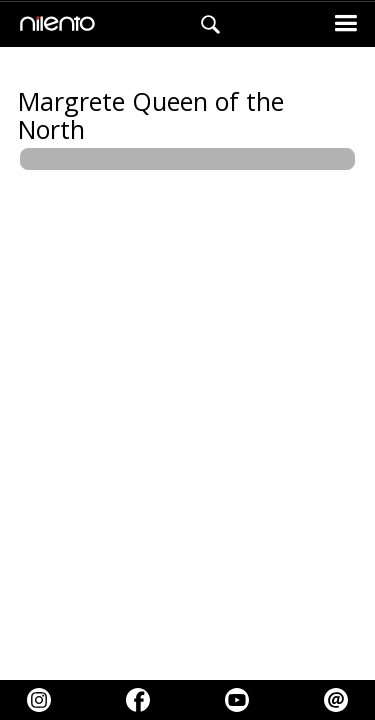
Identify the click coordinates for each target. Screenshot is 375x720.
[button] (345, 24)
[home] (52, 25)
